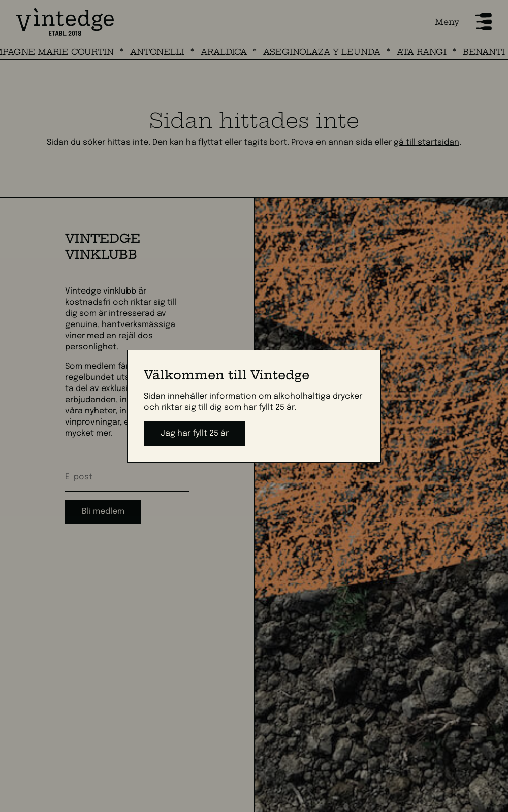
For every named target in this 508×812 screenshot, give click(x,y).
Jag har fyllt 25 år (195, 433)
